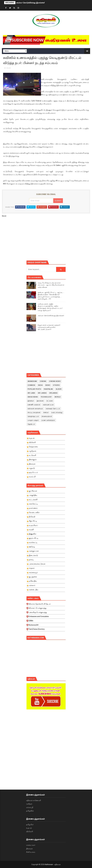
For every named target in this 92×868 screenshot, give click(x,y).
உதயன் (29, 828)
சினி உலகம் (31, 852)
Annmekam (32, 381)
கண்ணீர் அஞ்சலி (34, 405)
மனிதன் (29, 804)
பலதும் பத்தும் (33, 420)
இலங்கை (40, 401)
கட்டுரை (50, 401)
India (40, 385)
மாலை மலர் (31, 845)
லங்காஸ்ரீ (30, 807)
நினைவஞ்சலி (47, 416)
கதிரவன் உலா (48, 405)
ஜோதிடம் (31, 424)
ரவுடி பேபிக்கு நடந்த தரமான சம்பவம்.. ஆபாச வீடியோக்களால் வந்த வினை (51, 285)
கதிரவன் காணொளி (34, 800)
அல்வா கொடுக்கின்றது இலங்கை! (30, 3)
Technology (46, 397)
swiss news (33, 397)
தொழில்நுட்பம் (33, 416)
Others (56, 385)
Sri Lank (31, 393)
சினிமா (46, 412)
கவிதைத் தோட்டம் (53, 409)
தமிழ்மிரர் (30, 825)
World (9, 68)
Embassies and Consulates (46, 617)
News (48, 385)
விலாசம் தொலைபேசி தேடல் (46, 605)
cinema (43, 381)
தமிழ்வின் (30, 811)
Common (31, 385)
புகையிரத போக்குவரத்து (46, 613)
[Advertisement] (59, 240)
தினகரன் (29, 849)
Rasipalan (48, 389)
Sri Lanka (42, 393)
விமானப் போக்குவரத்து (46, 609)
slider (59, 389)
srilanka (53, 393)
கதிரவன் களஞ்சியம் (35, 409)
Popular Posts (34, 389)
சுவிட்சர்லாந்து (57, 412)
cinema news (55, 381)
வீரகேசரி (30, 831)
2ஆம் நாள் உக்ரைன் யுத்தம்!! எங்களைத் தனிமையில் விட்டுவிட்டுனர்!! (49, 327)
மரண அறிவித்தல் (48, 420)
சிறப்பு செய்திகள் (34, 412)
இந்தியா (31, 401)
